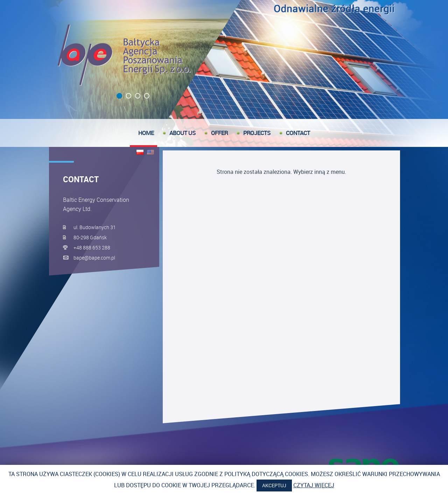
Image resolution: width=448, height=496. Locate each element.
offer (219, 133)
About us (183, 133)
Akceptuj (274, 485)
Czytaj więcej (314, 485)
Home (146, 133)
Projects (257, 133)
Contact (298, 133)
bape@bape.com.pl (94, 258)
